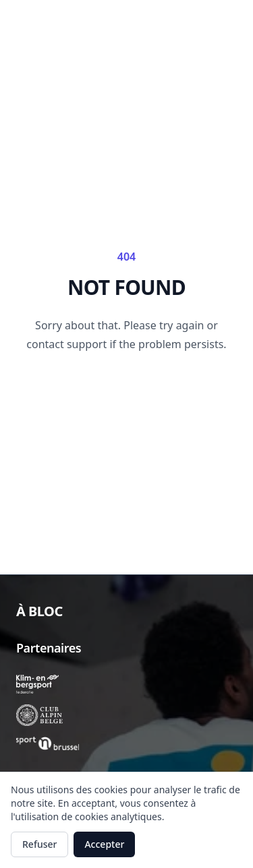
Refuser (39, 844)
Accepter (104, 844)
